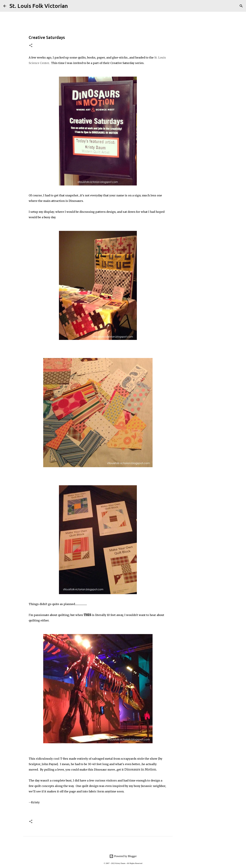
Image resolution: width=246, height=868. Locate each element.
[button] (31, 46)
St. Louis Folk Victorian (39, 6)
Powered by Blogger (123, 856)
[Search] (73, 6)
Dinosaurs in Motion (140, 769)
